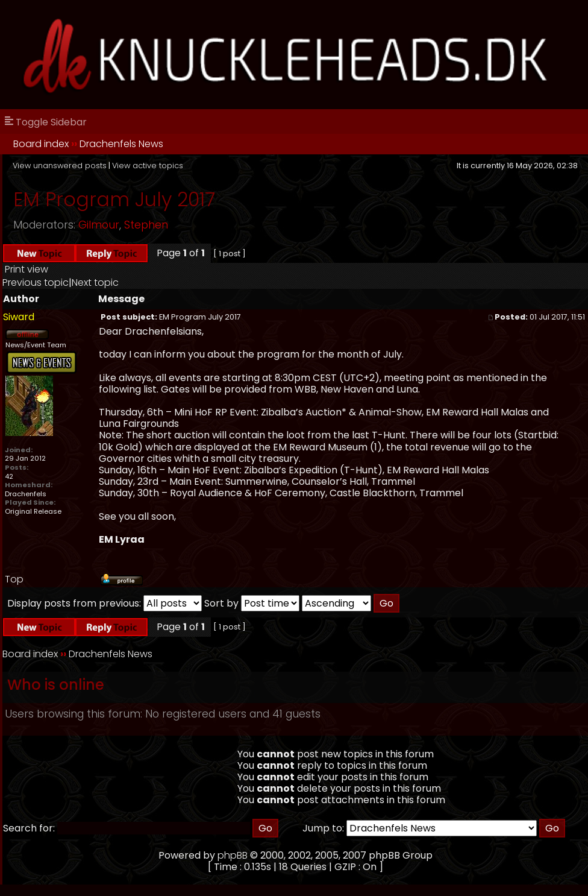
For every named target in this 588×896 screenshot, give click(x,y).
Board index (41, 144)
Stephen (146, 225)
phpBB (233, 855)
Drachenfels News (121, 144)
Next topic (95, 282)
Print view (27, 269)
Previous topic (36, 282)
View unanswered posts (60, 166)
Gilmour (99, 225)
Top (14, 579)
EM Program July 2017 (114, 199)
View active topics (148, 166)
